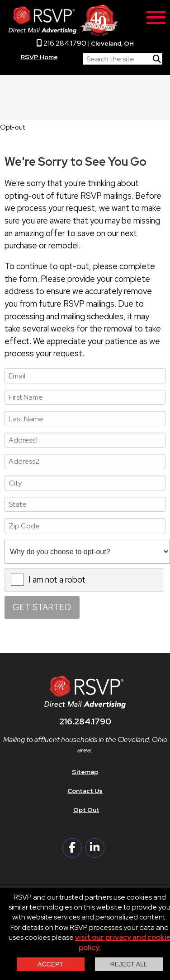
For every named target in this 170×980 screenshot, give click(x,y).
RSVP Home (39, 57)
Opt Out (86, 810)
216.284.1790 (61, 43)
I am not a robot (57, 580)
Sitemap (85, 772)
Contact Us (85, 791)
